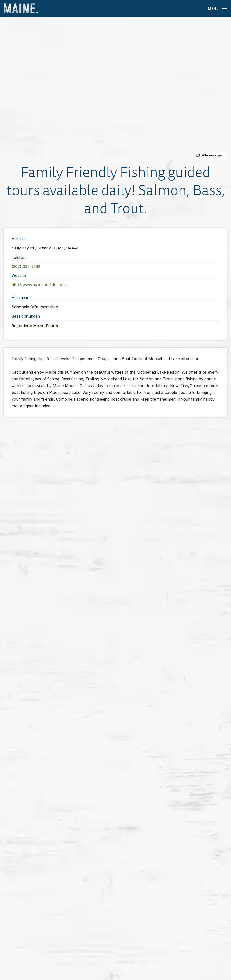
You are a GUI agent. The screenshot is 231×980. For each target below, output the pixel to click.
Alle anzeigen (213, 155)
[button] (115, 90)
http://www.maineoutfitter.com (39, 285)
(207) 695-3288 (26, 266)
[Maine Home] (21, 9)
